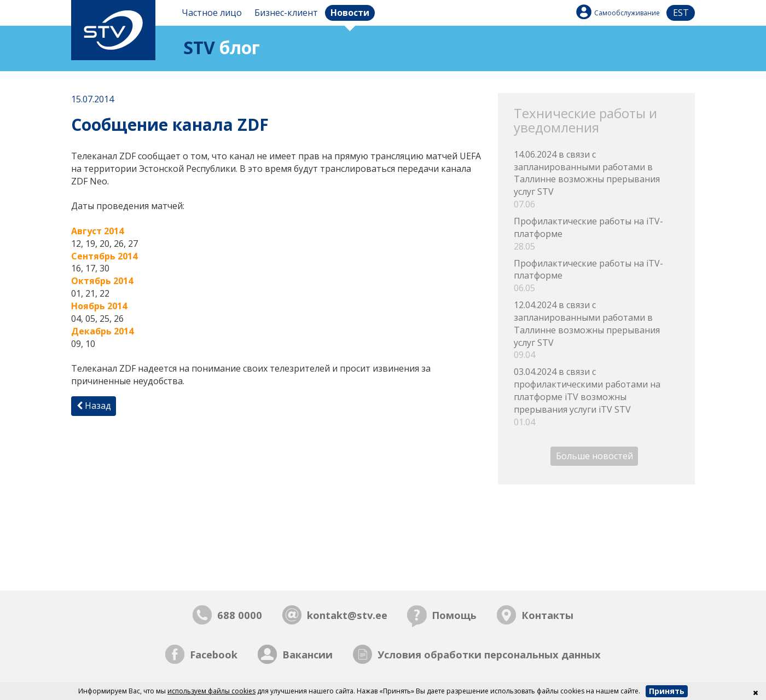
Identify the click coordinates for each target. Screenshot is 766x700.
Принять (667, 691)
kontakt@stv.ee (347, 615)
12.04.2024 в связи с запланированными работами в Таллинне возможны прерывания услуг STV (596, 330)
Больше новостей (594, 456)
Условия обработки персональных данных (489, 654)
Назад (94, 406)
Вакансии (307, 654)
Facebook (214, 654)
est (681, 13)
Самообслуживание (627, 13)
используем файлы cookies (211, 691)
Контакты (547, 615)
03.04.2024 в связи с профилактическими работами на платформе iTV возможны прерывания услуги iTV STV (596, 397)
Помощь (454, 615)
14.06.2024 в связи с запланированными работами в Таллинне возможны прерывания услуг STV (596, 180)
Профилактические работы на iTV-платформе (596, 234)
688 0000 (240, 615)
